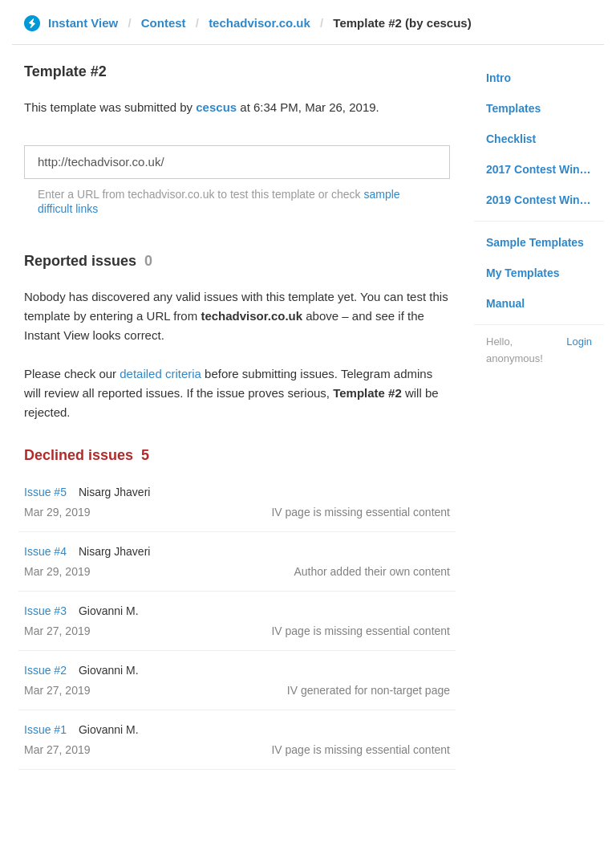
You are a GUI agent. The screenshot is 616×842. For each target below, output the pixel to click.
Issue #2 (45, 670)
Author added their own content (372, 572)
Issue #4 (45, 551)
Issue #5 (45, 492)
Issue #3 (45, 611)
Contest (164, 23)
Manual (505, 303)
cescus (216, 107)
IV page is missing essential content (361, 512)
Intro (498, 78)
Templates (513, 108)
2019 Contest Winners (545, 200)
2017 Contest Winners (545, 169)
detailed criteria (160, 374)
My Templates (523, 273)
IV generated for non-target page (369, 690)
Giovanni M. (109, 611)
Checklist (511, 139)
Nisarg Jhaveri (114, 492)
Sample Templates (535, 242)
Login (579, 342)
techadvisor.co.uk (259, 23)
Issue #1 (45, 730)
